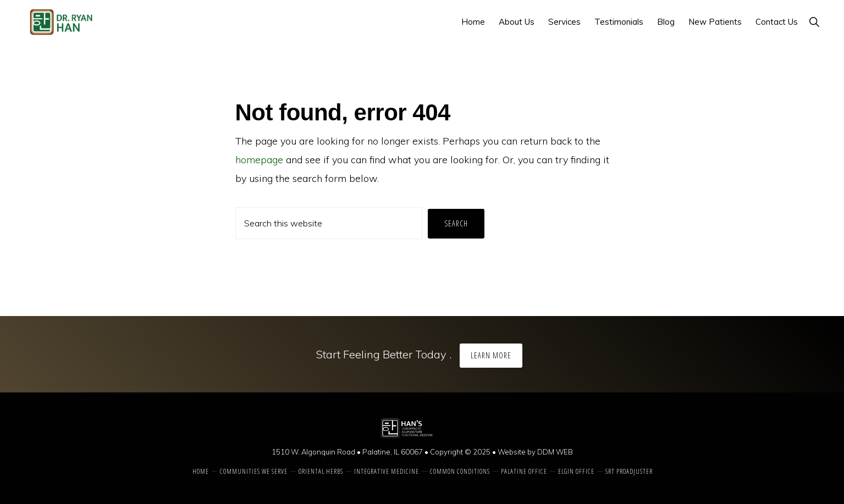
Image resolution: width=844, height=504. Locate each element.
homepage (259, 160)
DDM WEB (555, 452)
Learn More (491, 355)
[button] (814, 22)
